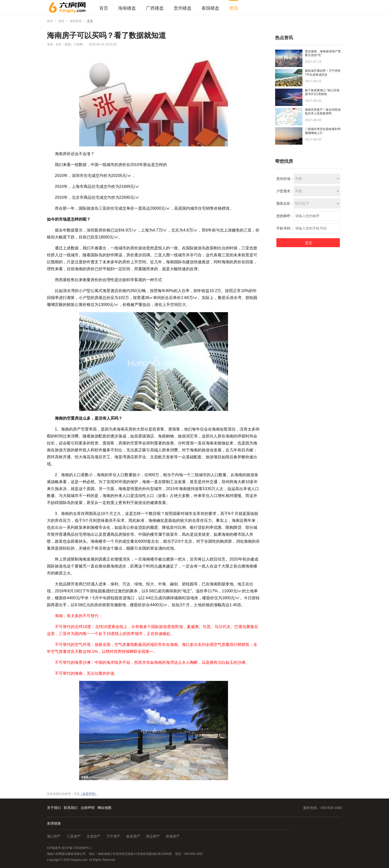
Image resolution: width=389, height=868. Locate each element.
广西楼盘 (155, 8)
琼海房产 (173, 836)
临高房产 (133, 836)
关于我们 (54, 808)
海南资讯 (76, 21)
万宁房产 (113, 836)
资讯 (234, 8)
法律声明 (88, 808)
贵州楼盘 (183, 8)
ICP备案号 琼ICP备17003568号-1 (69, 848)
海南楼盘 (127, 8)
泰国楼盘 (210, 8)
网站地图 (104, 808)
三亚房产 (74, 836)
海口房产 (54, 836)
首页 (104, 8)
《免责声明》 (89, 794)
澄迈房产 (153, 836)
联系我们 (71, 808)
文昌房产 (94, 836)
